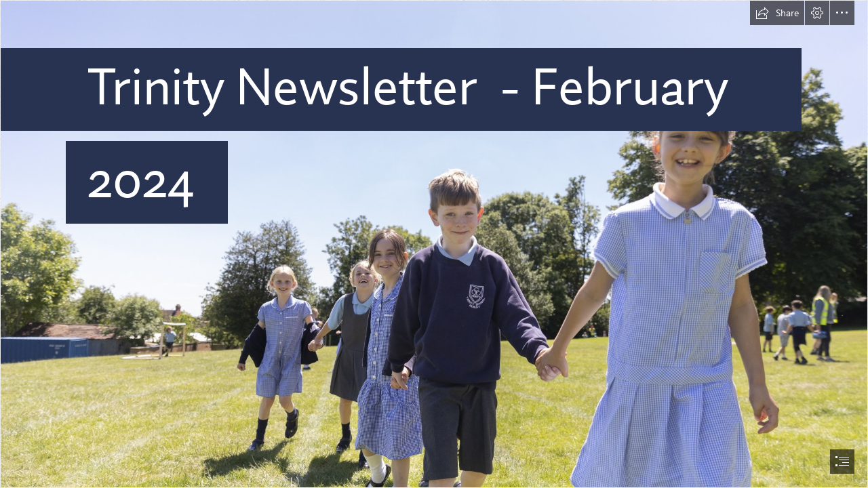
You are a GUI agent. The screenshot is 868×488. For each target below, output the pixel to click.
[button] (777, 13)
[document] (434, 244)
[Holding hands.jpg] (434, 244)
